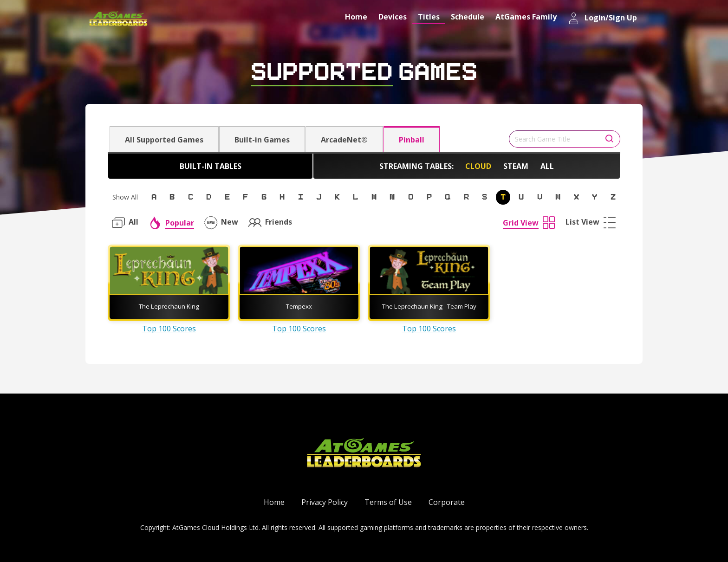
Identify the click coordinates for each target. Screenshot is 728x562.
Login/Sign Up (602, 18)
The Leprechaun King (169, 306)
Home (356, 17)
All (547, 166)
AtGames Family (526, 17)
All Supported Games (164, 140)
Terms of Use (388, 502)
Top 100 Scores (169, 329)
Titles (429, 17)
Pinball (412, 140)
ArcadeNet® (344, 140)
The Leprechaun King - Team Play (429, 306)
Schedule (468, 17)
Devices (393, 17)
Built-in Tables (211, 166)
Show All (125, 197)
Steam (516, 166)
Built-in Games (262, 140)
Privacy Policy (325, 502)
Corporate (447, 502)
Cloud (478, 166)
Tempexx (299, 306)
